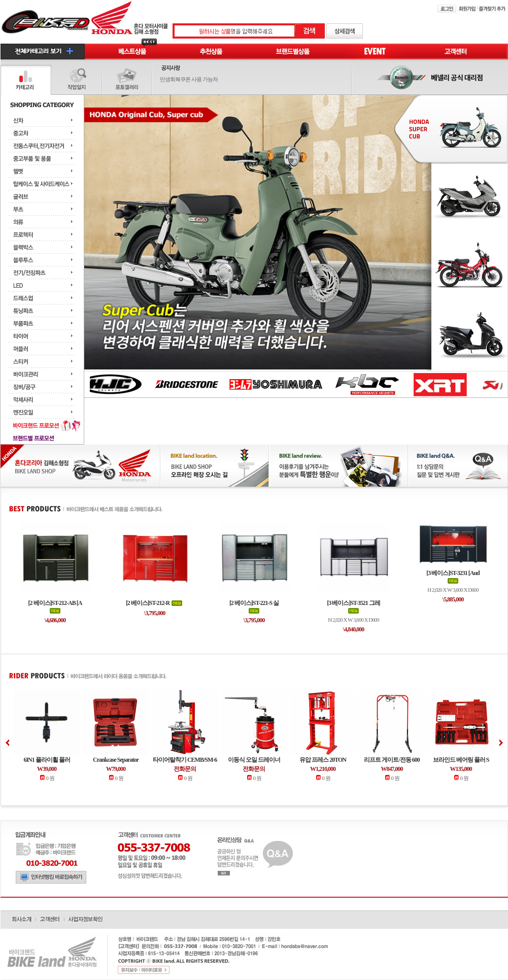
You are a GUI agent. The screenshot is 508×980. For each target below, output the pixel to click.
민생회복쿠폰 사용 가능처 (189, 79)
